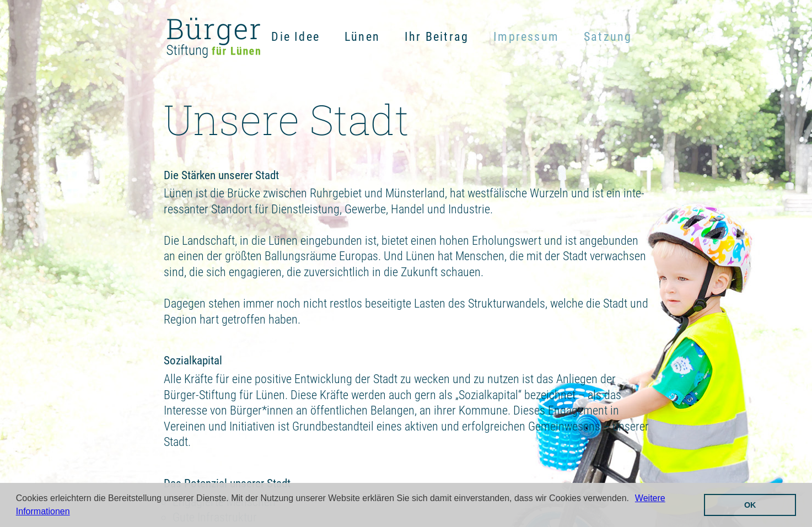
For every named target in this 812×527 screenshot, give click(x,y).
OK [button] (750, 505)
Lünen (362, 37)
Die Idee (295, 37)
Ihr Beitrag (437, 37)
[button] (633, 499)
